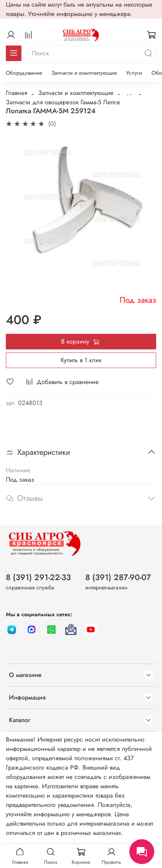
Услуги (134, 73)
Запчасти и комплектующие (84, 73)
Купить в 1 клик (81, 360)
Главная (17, 93)
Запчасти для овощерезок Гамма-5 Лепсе (63, 102)
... (129, 93)
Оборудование (24, 73)
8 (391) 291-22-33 (38, 577)
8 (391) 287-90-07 (118, 577)
